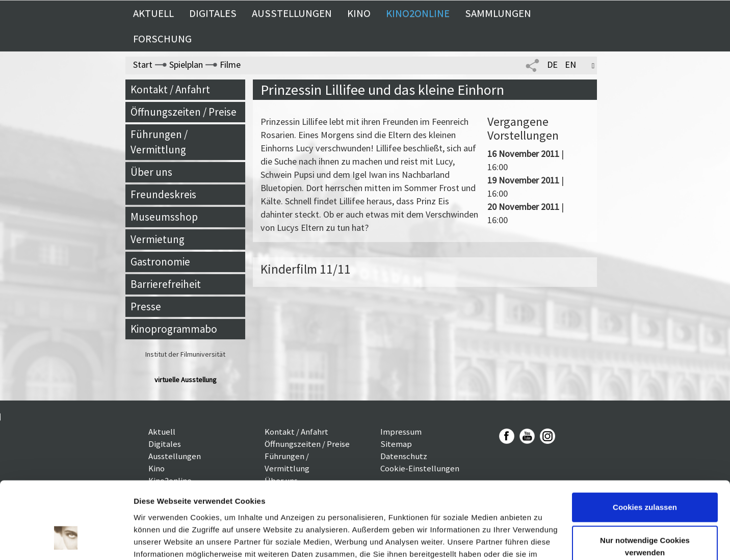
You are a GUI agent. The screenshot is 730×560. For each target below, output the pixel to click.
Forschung (162, 39)
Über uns (151, 172)
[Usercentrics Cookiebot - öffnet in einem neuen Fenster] (66, 540)
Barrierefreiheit (166, 284)
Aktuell (153, 13)
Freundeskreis (163, 194)
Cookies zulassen (645, 441)
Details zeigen (159, 540)
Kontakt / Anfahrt (170, 89)
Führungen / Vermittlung (159, 142)
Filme (230, 64)
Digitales (213, 13)
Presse (146, 306)
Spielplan (186, 64)
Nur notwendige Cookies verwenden (645, 480)
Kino (359, 13)
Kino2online (418, 13)
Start (143, 64)
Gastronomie (160, 262)
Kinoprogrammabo (174, 329)
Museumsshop (164, 217)
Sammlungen (498, 13)
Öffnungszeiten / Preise (184, 112)
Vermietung (158, 239)
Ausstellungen (292, 13)
